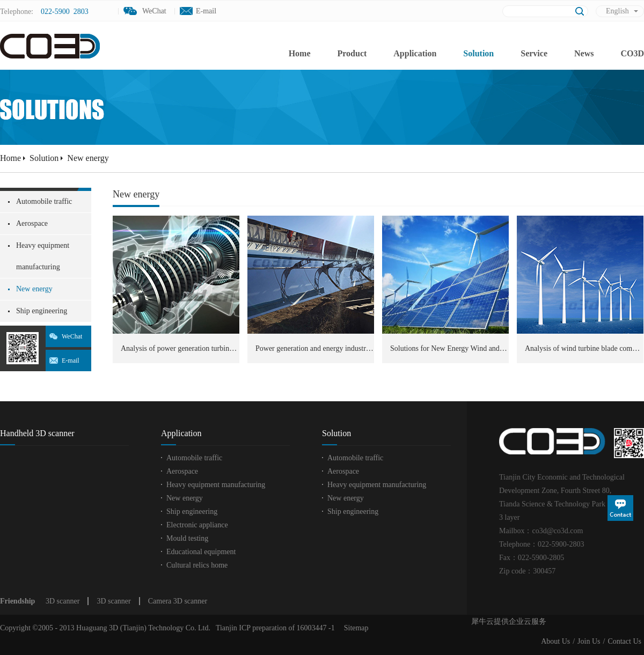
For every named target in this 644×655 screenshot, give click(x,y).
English (617, 11)
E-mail (206, 11)
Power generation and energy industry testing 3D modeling (315, 348)
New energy (88, 158)
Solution (44, 158)
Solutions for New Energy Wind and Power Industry (449, 348)
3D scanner (63, 601)
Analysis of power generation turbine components (180, 348)
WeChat (72, 336)
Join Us (589, 641)
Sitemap (354, 628)
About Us (555, 641)
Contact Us (624, 641)
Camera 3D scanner (178, 601)
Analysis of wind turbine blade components (584, 348)
